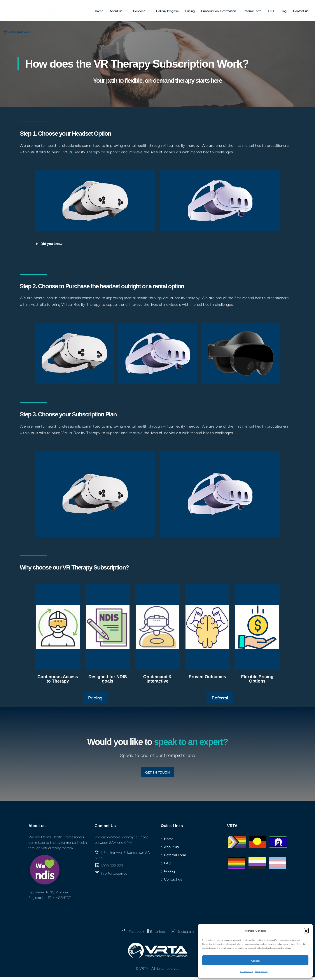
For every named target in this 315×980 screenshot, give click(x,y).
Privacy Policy (262, 971)
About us (116, 11)
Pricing (190, 11)
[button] (306, 930)
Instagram (182, 934)
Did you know (52, 243)
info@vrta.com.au (114, 876)
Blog (283, 11)
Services (139, 11)
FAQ (271, 11)
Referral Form (252, 11)
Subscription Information (219, 11)
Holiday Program (167, 11)
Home (99, 11)
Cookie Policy (247, 971)
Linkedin (158, 934)
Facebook (133, 934)
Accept (255, 960)
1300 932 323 (17, 31)
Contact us (301, 11)
